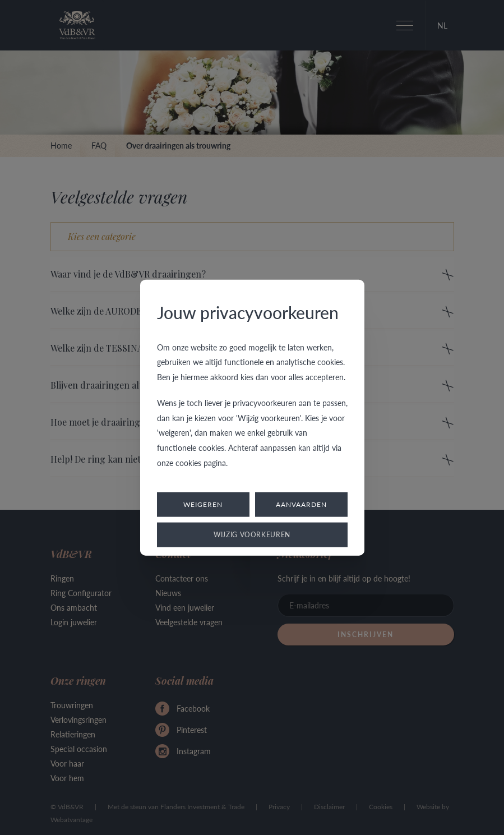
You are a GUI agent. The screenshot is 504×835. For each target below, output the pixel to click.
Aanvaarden (301, 504)
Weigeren (203, 504)
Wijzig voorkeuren (252, 535)
